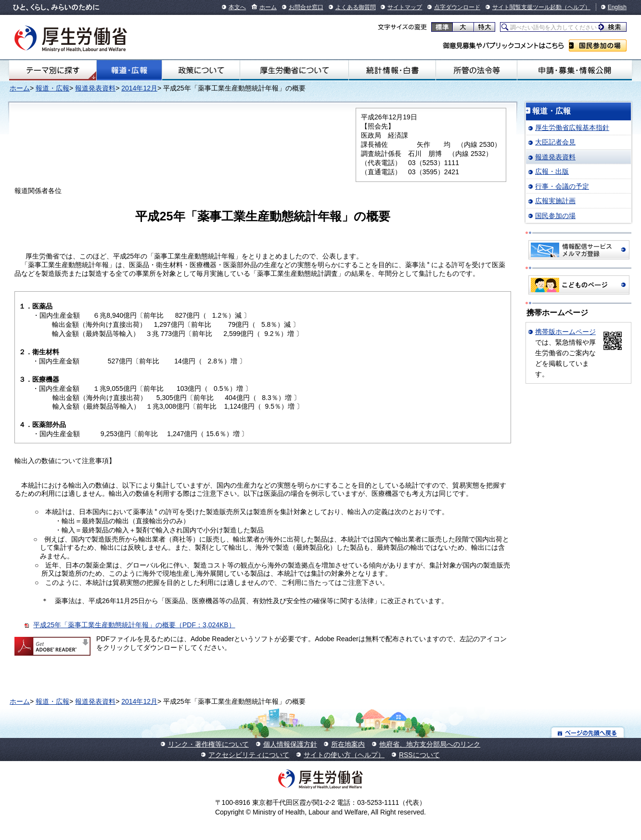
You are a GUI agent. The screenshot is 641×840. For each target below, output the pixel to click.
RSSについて (419, 755)
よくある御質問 (356, 7)
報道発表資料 (95, 88)
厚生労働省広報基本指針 (572, 128)
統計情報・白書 (392, 70)
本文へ (237, 7)
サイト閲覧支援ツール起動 (527, 7)
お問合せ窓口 (306, 7)
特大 (484, 27)
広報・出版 (552, 171)
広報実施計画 (555, 201)
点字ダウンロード (457, 7)
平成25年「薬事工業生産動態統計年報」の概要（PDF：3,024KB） (134, 625)
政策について (201, 70)
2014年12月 (139, 88)
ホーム (268, 7)
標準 (442, 27)
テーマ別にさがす (53, 70)
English (617, 7)
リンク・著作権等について (208, 744)
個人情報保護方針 (290, 744)
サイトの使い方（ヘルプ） (344, 755)
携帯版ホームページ (565, 332)
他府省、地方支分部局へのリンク (430, 744)
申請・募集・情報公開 (575, 70)
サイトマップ (405, 7)
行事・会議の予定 (562, 186)
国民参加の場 (598, 45)
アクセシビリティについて (249, 755)
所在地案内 (348, 744)
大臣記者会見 (555, 142)
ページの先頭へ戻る (588, 732)
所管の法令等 (476, 70)
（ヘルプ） (576, 7)
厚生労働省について (294, 70)
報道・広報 (129, 70)
